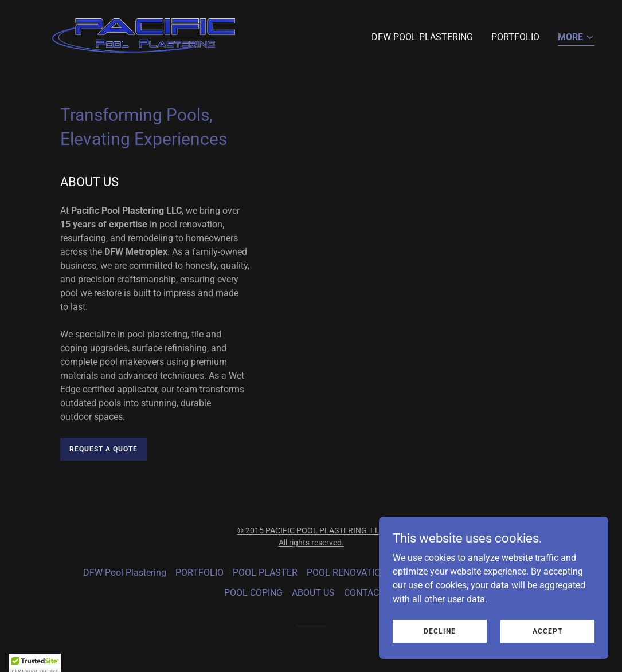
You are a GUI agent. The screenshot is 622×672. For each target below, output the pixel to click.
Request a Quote (103, 449)
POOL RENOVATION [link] (347, 573)
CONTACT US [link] (371, 593)
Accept (547, 654)
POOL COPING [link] (253, 593)
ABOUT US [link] (313, 593)
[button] (576, 38)
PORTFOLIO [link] (515, 37)
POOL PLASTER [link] (265, 573)
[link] (143, 35)
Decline (440, 654)
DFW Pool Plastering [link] (422, 37)
